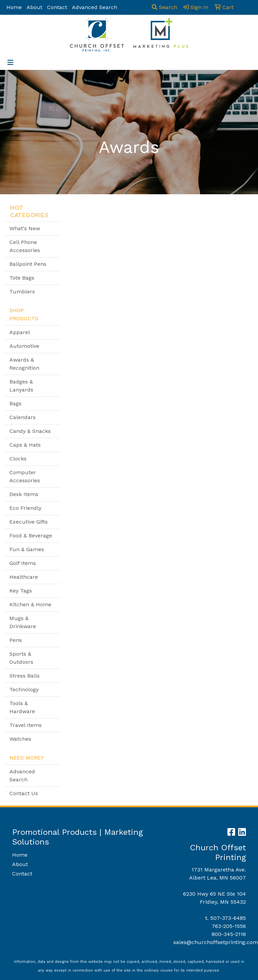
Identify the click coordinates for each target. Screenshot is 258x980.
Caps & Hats (25, 445)
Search (164, 7)
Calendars (23, 417)
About (34, 7)
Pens (16, 640)
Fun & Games (27, 549)
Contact (57, 7)
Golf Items (23, 563)
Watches (20, 739)
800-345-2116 (229, 934)
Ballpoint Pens (28, 264)
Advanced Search (95, 7)
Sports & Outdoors (21, 658)
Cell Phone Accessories (25, 246)
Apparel (20, 332)
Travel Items (26, 725)
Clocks (18, 459)
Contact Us (24, 793)
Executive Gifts (29, 522)
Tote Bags (22, 278)
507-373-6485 (228, 918)
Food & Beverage (31, 536)
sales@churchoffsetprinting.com (216, 942)
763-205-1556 (229, 926)
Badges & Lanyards (21, 386)
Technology (24, 689)
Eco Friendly (25, 508)
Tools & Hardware (22, 707)
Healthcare (24, 577)
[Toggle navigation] (10, 63)
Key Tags (21, 591)
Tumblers (22, 292)
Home (14, 7)
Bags (15, 403)
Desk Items (24, 494)
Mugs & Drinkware (23, 622)
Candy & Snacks (30, 431)
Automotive (24, 346)
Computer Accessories (25, 476)
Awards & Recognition (24, 364)
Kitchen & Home (30, 604)
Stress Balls (25, 676)
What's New (25, 228)
